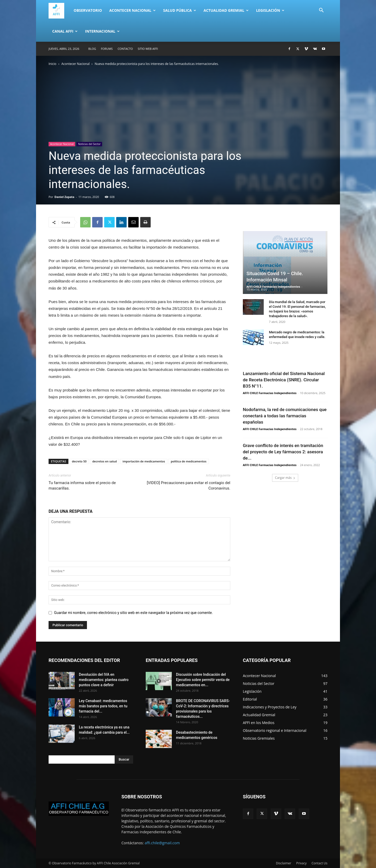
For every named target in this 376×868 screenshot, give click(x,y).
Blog (92, 49)
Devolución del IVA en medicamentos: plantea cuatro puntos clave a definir (104, 680)
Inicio (52, 64)
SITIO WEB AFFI (148, 49)
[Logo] (59, 10)
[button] (321, 11)
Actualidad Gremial (226, 10)
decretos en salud (104, 461)
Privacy (302, 863)
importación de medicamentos (144, 461)
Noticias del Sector (89, 144)
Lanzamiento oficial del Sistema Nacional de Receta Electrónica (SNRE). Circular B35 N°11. (284, 380)
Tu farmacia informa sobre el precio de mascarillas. (82, 486)
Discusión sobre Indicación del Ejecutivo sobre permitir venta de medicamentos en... (203, 680)
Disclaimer (284, 863)
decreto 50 (79, 461)
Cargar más (285, 478)
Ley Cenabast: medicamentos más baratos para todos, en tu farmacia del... (103, 706)
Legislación (270, 10)
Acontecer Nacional (132, 10)
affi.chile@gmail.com (162, 843)
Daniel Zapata (64, 197)
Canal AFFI (65, 31)
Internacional (102, 31)
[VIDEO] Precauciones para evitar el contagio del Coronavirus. (189, 486)
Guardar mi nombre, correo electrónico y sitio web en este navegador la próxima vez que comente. (133, 613)
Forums (107, 49)
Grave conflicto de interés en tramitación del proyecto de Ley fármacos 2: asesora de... (283, 452)
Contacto (125, 49)
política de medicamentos (189, 461)
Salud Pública (180, 10)
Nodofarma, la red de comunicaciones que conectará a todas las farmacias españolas (285, 416)
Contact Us (319, 863)
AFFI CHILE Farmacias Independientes (273, 287)
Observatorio (88, 10)
